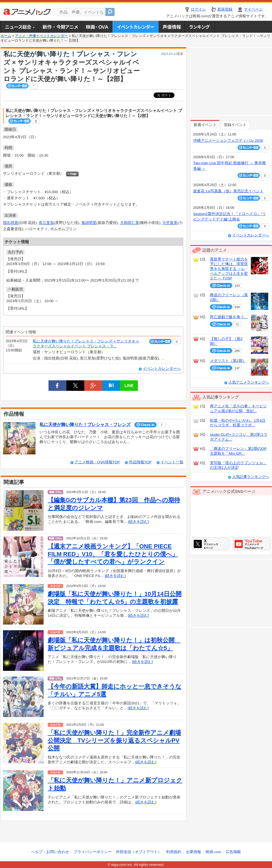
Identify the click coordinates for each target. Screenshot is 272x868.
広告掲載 (233, 852)
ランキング (200, 27)
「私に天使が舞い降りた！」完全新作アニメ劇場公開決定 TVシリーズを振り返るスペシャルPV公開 (114, 740)
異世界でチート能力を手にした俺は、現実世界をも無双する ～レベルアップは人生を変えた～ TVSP (229, 269)
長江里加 (46, 223)
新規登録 (225, 9)
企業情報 (193, 852)
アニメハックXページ (211, 544)
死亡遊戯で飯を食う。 (229, 317)
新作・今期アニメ (60, 27)
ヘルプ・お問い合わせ (50, 852)
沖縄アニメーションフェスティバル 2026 (228, 141)
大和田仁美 (129, 223)
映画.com (213, 852)
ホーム (6, 36)
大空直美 (170, 223)
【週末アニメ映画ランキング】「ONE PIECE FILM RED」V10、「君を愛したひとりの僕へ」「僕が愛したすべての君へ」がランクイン (113, 554)
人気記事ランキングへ (251, 477)
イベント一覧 (172, 462)
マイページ (253, 9)
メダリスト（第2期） (228, 361)
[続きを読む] (139, 522)
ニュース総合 (20, 27)
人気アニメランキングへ (249, 382)
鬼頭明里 (89, 223)
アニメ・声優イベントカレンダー (136, 27)
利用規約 (174, 852)
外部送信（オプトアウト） (139, 852)
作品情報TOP (140, 462)
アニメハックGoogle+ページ (252, 544)
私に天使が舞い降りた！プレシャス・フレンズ (85, 425)
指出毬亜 (11, 223)
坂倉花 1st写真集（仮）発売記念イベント (228, 191)
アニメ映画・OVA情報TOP (97, 462)
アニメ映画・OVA (97, 27)
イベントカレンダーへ (162, 369)
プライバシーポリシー (93, 852)
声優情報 (172, 27)
